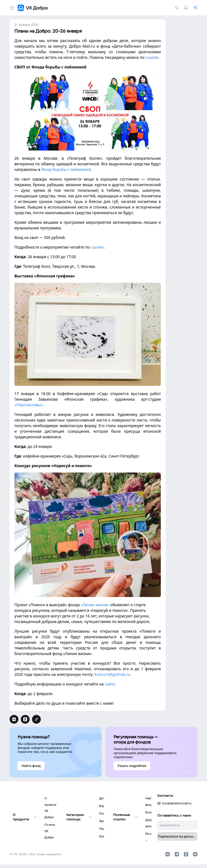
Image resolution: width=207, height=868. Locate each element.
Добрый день (122, 808)
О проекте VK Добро (25, 792)
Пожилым (72, 808)
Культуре (72, 832)
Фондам (71, 840)
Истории (119, 816)
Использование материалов (30, 808)
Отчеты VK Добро (22, 800)
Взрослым (73, 800)
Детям (70, 792)
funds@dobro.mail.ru (174, 790)
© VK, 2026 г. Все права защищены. (36, 856)
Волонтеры (120, 800)
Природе (72, 824)
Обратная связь (21, 816)
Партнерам (18, 832)
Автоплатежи (122, 824)
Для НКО (16, 824)
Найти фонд (121, 792)
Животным (73, 816)
